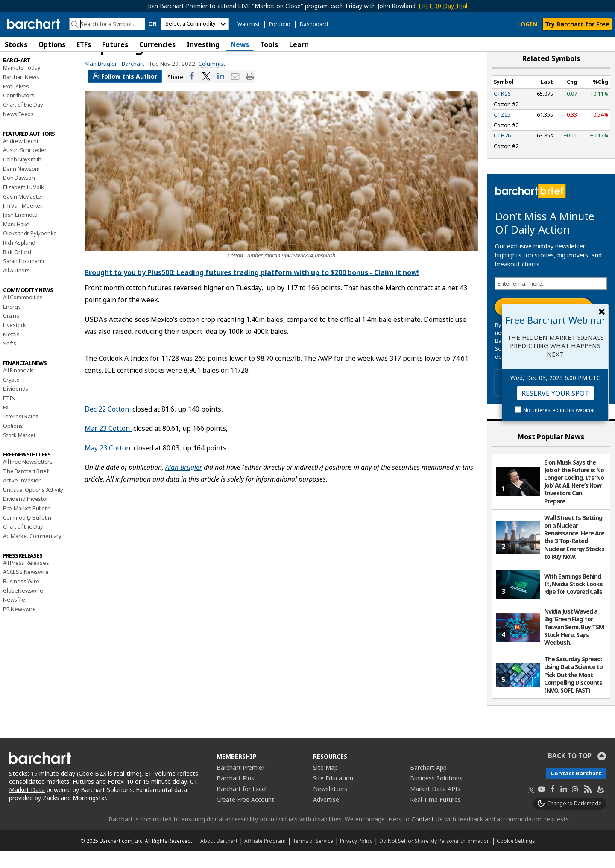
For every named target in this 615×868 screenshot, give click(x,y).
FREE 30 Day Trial (443, 6)
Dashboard (314, 24)
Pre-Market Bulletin (27, 525)
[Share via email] (235, 93)
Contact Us (427, 836)
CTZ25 (502, 131)
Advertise (326, 816)
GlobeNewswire (23, 607)
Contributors (19, 112)
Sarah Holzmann (23, 278)
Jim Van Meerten (23, 222)
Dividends (16, 405)
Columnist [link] (212, 80)
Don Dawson (19, 194)
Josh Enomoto (20, 231)
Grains (11, 332)
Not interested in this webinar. (559, 410)
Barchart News (21, 94)
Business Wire (21, 598)
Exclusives (16, 103)
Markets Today (22, 84)
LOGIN (527, 24)
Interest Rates (21, 433)
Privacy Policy (356, 857)
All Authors (16, 287)
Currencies (157, 44)
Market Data (27, 806)
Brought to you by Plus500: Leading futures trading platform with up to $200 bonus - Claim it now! (252, 289)
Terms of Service (313, 857)
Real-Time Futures (435, 816)
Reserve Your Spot (555, 393)
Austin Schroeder (25, 167)
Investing (203, 44)
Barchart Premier (240, 784)
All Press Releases (26, 579)
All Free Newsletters (28, 479)
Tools (269, 44)
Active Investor (22, 497)
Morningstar (89, 814)
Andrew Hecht (21, 158)
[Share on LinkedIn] (221, 93)
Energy (12, 323)
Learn (299, 44)
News (240, 44)
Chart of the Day (23, 121)
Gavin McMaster (23, 213)
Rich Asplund (19, 259)
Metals (11, 351)
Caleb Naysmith (22, 176)
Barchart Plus (235, 795)
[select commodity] (195, 24)
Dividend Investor (26, 515)
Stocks (16, 44)
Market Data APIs (435, 805)
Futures (115, 44)
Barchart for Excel (242, 805)
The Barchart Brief (26, 488)
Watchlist (249, 24)
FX (6, 424)
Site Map (325, 784)
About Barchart (219, 857)
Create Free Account (245, 816)
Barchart (133, 80)
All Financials (18, 387)
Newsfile (14, 616)
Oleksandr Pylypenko (30, 250)
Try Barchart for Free (577, 24)
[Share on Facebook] (192, 93)
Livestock (15, 342)
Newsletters (330, 805)
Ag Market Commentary (32, 552)
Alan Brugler (184, 484)
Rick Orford (17, 269)
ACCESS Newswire (26, 588)
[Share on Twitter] (206, 93)
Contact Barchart (576, 790)
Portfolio (280, 24)
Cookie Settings (516, 857)
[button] (606, 44)
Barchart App (428, 784)
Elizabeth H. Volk (23, 204)
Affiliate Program (265, 857)
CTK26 (502, 110)
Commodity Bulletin (27, 534)
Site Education (333, 795)
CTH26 (502, 152)
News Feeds (18, 131)
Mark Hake (16, 241)
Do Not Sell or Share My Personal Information (435, 857)
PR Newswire (19, 625)
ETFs (84, 44)
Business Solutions (436, 795)
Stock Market (19, 452)
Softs (10, 360)
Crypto (11, 396)
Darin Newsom (21, 185)
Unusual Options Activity (33, 506)
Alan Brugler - (102, 80)
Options (52, 44)
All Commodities (23, 314)
